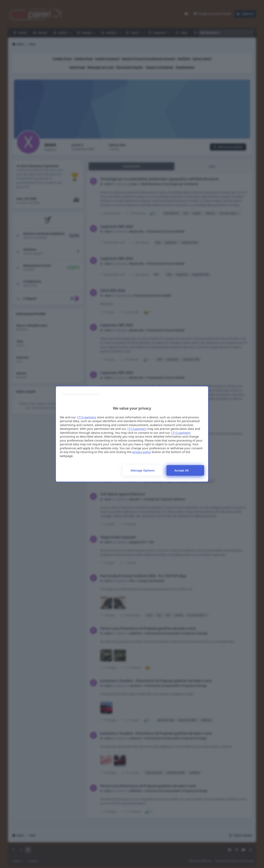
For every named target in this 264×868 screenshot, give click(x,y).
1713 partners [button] (87, 417)
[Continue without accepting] (80, 394)
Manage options (143, 470)
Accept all (182, 470)
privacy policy (142, 452)
